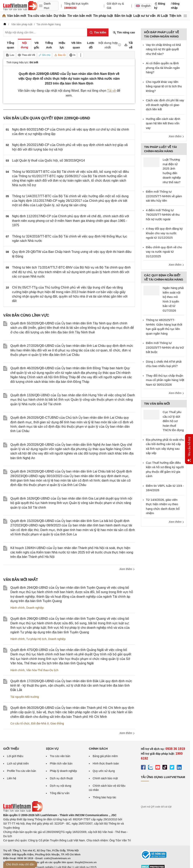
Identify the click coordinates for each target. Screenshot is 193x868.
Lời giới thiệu (15, 756)
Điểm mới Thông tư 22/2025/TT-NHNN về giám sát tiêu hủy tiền (164, 196)
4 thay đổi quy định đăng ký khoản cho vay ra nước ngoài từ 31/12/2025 (164, 233)
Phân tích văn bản (61, 763)
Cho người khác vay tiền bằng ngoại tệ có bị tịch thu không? (164, 86)
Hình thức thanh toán (106, 763)
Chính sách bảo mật (105, 778)
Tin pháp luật (103, 16)
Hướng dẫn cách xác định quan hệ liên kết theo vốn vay (163, 123)
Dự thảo (60, 16)
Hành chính (18, 608)
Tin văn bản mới (80, 16)
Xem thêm (127, 569)
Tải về (111, 91)
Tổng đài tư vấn (60, 793)
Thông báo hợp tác (104, 797)
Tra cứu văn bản (40, 16)
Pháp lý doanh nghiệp (63, 771)
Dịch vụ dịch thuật (61, 778)
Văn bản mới (16, 16)
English (143, 6)
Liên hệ (12, 778)
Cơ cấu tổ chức (20, 723)
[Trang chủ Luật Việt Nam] (20, 6)
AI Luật (162, 16)
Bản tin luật (123, 16)
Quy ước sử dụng (104, 771)
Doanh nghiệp (35, 608)
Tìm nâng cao (124, 33)
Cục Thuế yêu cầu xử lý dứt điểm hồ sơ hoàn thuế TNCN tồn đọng (173, 421)
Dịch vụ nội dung (60, 786)
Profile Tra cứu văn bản (21, 771)
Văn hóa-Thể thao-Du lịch (42, 670)
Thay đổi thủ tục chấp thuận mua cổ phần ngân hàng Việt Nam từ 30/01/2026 (165, 380)
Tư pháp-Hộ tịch (36, 639)
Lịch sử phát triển (18, 763)
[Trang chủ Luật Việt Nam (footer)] (23, 811)
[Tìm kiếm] (98, 32)
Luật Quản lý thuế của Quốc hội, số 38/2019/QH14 (49, 160)
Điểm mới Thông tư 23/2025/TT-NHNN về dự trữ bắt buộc (165, 347)
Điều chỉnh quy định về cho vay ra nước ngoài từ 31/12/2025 (164, 252)
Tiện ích (175, 16)
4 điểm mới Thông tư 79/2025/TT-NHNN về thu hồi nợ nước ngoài (163, 215)
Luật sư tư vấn (144, 16)
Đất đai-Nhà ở (40, 723)
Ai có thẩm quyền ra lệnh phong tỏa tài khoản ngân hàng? (163, 68)
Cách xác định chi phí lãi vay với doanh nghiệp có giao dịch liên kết (165, 105)
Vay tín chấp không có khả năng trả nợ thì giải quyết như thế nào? (163, 49)
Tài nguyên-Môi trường (25, 697)
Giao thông (57, 723)
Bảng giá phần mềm (105, 756)
